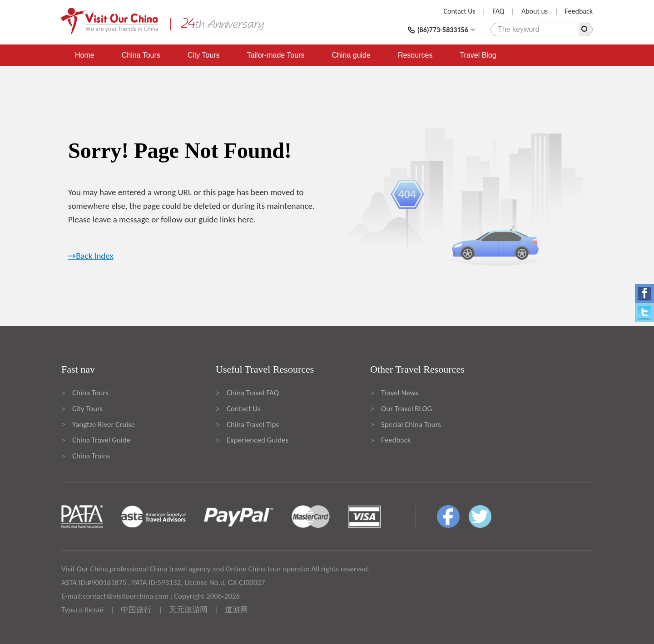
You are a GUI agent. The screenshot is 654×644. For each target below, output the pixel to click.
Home (85, 55)
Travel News (400, 393)
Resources (415, 55)
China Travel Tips (253, 425)
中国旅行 (136, 610)
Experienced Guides (258, 440)
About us (535, 11)
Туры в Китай (82, 610)
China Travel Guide (101, 440)
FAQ (498, 11)
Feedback (579, 11)
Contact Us (460, 11)
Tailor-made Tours (276, 55)
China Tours (141, 55)
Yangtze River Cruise (104, 425)
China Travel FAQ (253, 393)
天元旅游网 (188, 610)
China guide (351, 55)
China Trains (91, 456)
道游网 (236, 610)
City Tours (204, 55)
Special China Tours (411, 425)
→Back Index (91, 256)
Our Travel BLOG (406, 409)
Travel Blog (478, 55)
